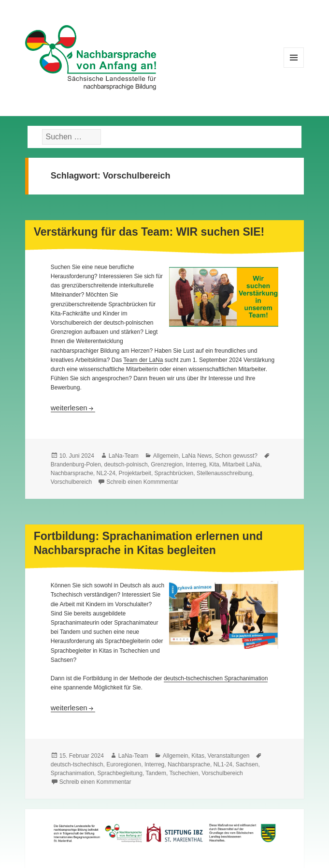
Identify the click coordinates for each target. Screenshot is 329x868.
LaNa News (197, 456)
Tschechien (184, 773)
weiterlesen (73, 408)
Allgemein (166, 456)
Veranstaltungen (229, 756)
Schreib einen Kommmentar (142, 482)
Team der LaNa (143, 360)
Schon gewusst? (236, 456)
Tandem (156, 773)
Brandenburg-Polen (76, 464)
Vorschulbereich (71, 482)
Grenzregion (167, 464)
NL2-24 (106, 473)
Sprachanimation (72, 773)
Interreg (196, 464)
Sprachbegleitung (120, 773)
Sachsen (247, 764)
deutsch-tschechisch (77, 764)
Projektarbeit (135, 473)
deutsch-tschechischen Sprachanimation (216, 678)
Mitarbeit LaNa (241, 464)
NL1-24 (223, 764)
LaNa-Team (124, 456)
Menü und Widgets (294, 67)
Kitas (198, 756)
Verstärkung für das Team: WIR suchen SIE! (149, 232)
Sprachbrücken (174, 473)
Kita (214, 464)
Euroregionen (124, 764)
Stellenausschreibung (224, 473)
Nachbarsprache (72, 473)
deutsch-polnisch (126, 464)
